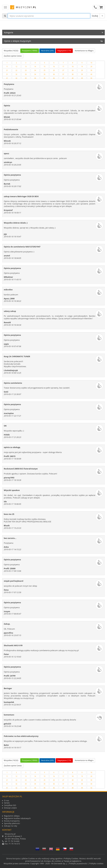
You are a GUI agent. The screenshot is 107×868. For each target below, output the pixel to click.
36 (54, 74)
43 (26, 78)
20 (91, 67)
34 (35, 74)
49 (82, 78)
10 (91, 63)
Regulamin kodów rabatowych (17, 818)
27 (63, 70)
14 (35, 67)
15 (44, 67)
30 (91, 70)
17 (63, 67)
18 (73, 67)
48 (73, 78)
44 (35, 78)
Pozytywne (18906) (30, 51)
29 (82, 70)
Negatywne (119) (64, 51)
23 (26, 70)
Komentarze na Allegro (84, 51)
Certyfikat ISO (10, 805)
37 (63, 74)
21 (7, 70)
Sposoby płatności (12, 823)
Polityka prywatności (78, 863)
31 (7, 74)
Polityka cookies (96, 863)
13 (26, 67)
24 (35, 70)
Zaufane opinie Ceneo (13, 56)
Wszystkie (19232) (11, 51)
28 (73, 70)
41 (7, 78)
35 (44, 74)
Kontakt (7, 830)
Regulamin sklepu (12, 816)
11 (7, 67)
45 (44, 78)
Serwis (7, 803)
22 (16, 70)
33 (26, 74)
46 (54, 78)
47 (63, 78)
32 (16, 74)
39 (82, 74)
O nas (7, 801)
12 (16, 67)
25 (44, 70)
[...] (49, 16)
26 (54, 70)
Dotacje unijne (10, 808)
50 (91, 78)
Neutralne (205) (47, 51)
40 (91, 74)
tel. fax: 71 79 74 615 (54, 839)
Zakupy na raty (11, 826)
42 (16, 78)
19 (82, 67)
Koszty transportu (12, 821)
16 (54, 67)
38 (73, 74)
